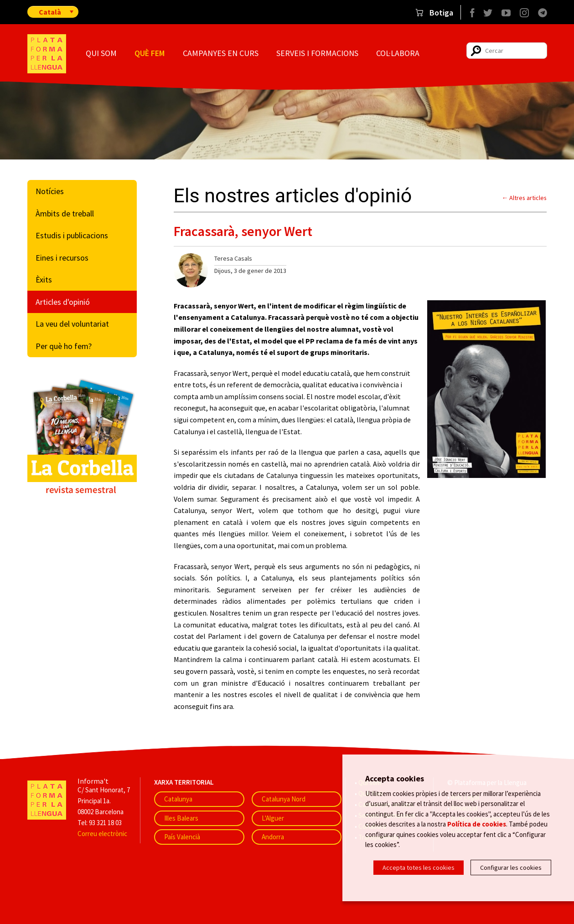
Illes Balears (181, 818)
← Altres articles (525, 198)
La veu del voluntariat (72, 324)
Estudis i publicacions (72, 235)
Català (50, 12)
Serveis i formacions (317, 53)
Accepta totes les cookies (419, 868)
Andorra (273, 837)
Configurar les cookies (511, 868)
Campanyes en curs (221, 53)
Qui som (101, 53)
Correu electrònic (102, 834)
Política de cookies (477, 825)
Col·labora (398, 53)
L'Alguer (273, 818)
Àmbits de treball (65, 213)
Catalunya (178, 799)
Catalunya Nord (284, 799)
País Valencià (182, 837)
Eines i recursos (62, 258)
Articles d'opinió (63, 302)
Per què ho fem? (64, 346)
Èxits (44, 280)
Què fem (150, 53)
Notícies (50, 191)
